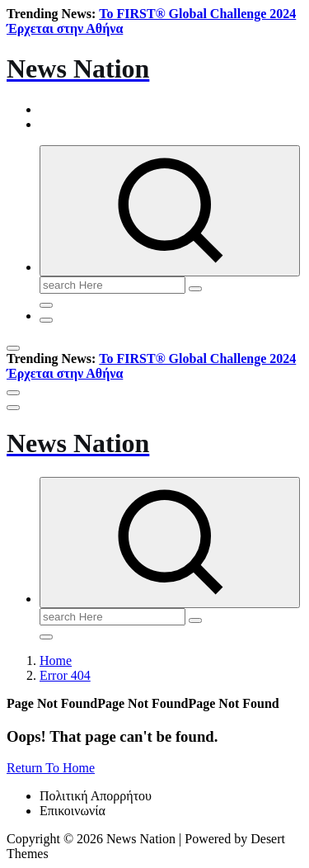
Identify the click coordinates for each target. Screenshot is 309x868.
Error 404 (65, 675)
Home (56, 660)
